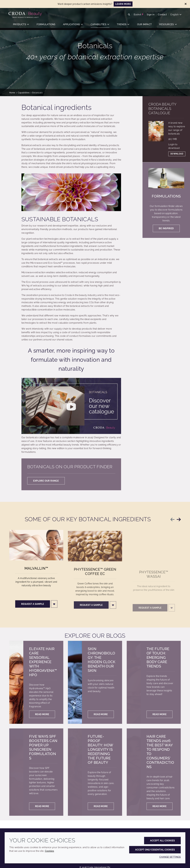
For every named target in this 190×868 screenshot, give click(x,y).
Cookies (50, 851)
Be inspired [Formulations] (166, 228)
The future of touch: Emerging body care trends (158, 657)
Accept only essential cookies (155, 850)
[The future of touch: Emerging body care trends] (134, 682)
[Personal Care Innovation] (26, 14)
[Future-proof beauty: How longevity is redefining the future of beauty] (75, 772)
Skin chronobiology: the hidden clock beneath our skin (102, 660)
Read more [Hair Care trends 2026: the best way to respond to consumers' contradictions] (160, 806)
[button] (21, 25)
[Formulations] (166, 178)
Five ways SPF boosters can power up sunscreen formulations (43, 747)
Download (177, 154)
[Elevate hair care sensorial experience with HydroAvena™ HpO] (16, 682)
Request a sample (33, 607)
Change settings (170, 857)
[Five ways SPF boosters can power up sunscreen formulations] (16, 772)
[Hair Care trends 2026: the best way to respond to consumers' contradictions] (134, 772)
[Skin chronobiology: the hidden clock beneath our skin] (75, 682)
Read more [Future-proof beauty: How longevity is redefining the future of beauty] (101, 806)
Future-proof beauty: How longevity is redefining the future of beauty (100, 749)
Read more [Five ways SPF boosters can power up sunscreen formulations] (42, 806)
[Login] (54, 607)
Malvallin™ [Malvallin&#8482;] (36, 571)
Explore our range (46, 481)
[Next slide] (179, 519)
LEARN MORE (123, 4)
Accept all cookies (162, 841)
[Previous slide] (172, 519)
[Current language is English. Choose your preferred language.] (175, 15)
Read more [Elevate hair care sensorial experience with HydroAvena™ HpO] (42, 714)
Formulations (166, 196)
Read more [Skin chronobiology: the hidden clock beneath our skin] (101, 714)
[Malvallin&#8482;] (36, 548)
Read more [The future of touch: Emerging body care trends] (160, 714)
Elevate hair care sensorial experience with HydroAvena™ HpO (43, 662)
